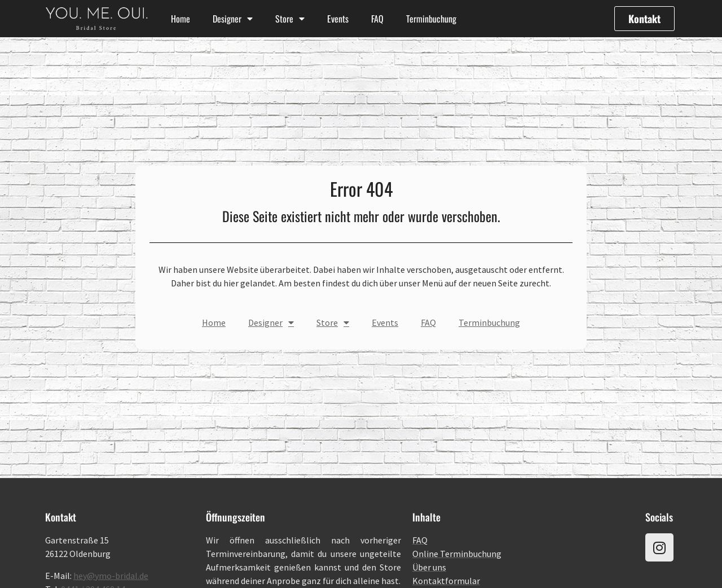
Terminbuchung (431, 19)
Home (180, 19)
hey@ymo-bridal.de (111, 576)
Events (338, 19)
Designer (233, 19)
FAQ (377, 19)
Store (290, 19)
